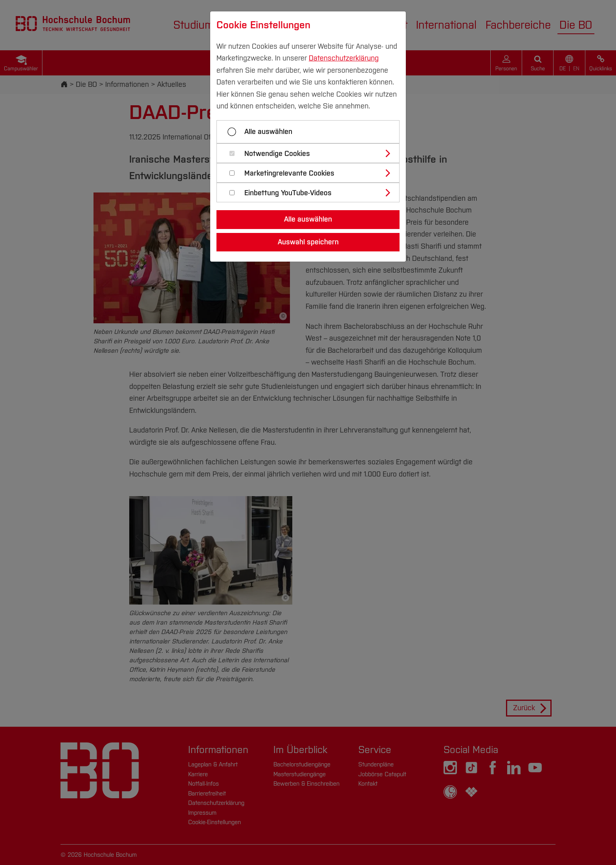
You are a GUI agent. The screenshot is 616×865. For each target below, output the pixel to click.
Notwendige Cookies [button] (277, 154)
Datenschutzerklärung (344, 58)
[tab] (311, 153)
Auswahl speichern (308, 242)
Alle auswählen (268, 132)
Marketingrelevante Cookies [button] (289, 173)
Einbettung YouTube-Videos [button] (288, 193)
